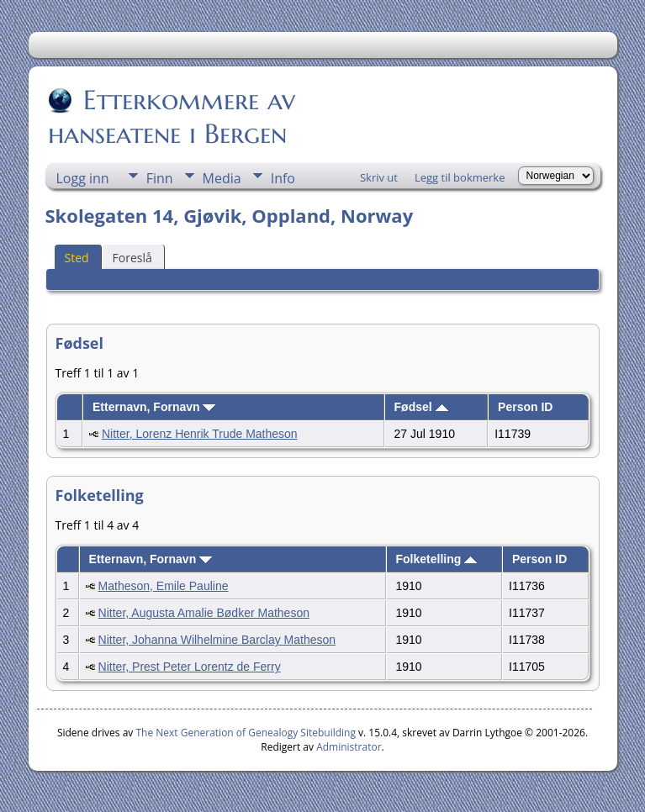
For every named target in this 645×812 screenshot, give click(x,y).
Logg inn (83, 178)
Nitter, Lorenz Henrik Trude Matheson (200, 434)
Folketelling (436, 559)
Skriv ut (379, 177)
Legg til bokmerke (460, 177)
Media (222, 178)
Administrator (349, 747)
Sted (77, 258)
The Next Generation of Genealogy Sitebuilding (246, 733)
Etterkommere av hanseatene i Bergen (172, 117)
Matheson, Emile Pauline (164, 586)
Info (283, 178)
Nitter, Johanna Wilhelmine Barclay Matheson (217, 640)
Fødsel (421, 407)
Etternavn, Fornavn (154, 407)
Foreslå (132, 258)
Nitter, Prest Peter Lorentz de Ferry (190, 667)
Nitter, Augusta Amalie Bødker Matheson (204, 613)
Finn (160, 178)
